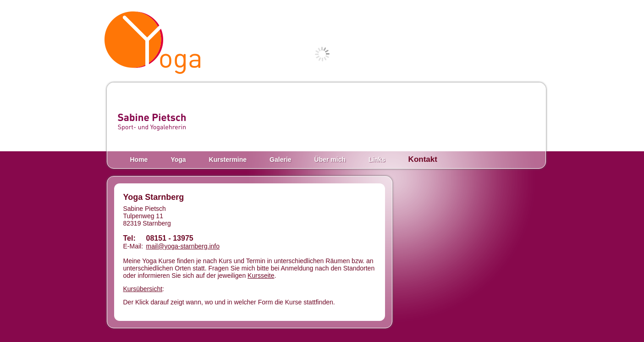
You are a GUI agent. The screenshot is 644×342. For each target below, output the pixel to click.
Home (139, 160)
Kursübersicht (143, 289)
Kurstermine (228, 160)
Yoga (178, 160)
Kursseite (261, 276)
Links (377, 160)
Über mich (330, 160)
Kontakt (423, 159)
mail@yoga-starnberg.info (183, 246)
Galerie (280, 160)
